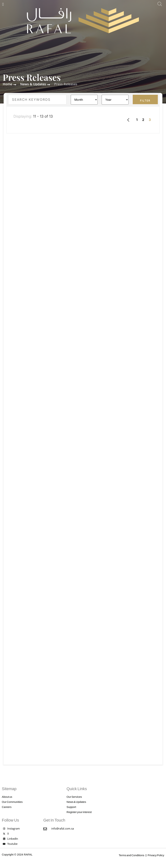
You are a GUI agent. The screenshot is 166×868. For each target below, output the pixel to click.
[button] (3, 4)
